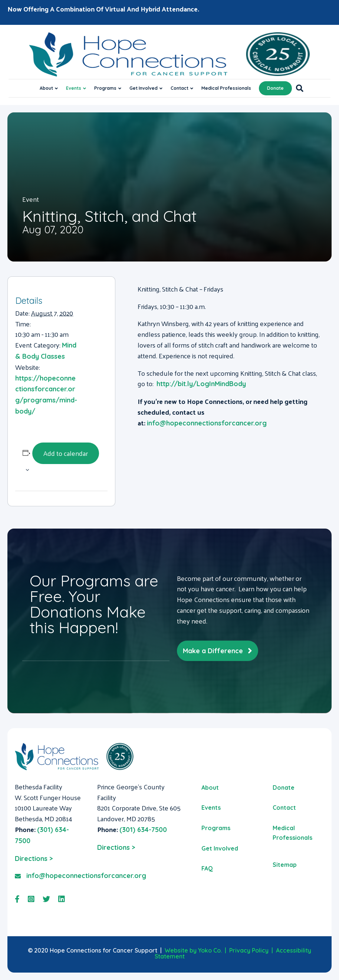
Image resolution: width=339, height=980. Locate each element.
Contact (180, 88)
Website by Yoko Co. (193, 950)
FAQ (207, 868)
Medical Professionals (226, 88)
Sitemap (285, 865)
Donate (275, 88)
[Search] (298, 88)
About (46, 88)
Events (74, 88)
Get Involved (144, 88)
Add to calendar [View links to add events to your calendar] (66, 453)
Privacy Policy (249, 950)
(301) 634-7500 (143, 830)
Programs (105, 88)
